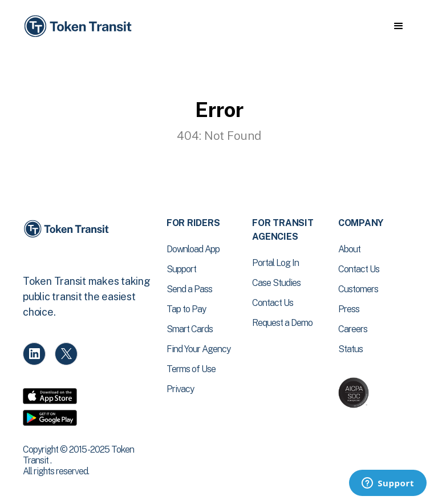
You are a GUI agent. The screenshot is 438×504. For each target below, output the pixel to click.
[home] (80, 27)
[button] (398, 26)
